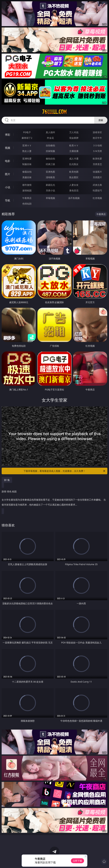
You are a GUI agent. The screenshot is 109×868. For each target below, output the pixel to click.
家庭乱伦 (50, 185)
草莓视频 (50, 198)
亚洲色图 (50, 172)
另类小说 (50, 190)
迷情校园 (27, 190)
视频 (8, 148)
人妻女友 (74, 185)
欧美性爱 (97, 159)
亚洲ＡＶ (27, 145)
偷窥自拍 (27, 172)
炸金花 (50, 138)
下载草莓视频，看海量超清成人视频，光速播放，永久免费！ (65, 471)
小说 (8, 187)
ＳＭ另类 (97, 151)
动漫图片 (97, 172)
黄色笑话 (74, 190)
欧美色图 (74, 172)
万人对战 (74, 132)
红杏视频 (97, 198)
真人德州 (50, 132)
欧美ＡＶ (74, 145)
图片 (8, 174)
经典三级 (50, 164)
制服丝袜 (27, 164)
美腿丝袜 (27, 177)
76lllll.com (54, 112)
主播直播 (74, 151)
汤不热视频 (74, 198)
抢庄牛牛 (97, 138)
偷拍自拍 (50, 159)
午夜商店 (27, 198)
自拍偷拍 (50, 145)
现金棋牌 (74, 138)
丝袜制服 (50, 151)
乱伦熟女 (74, 164)
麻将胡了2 (27, 138)
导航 (8, 200)
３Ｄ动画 (97, 145)
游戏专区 (97, 132)
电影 (8, 161)
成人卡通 (74, 159)
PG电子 (27, 132)
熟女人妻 (27, 151)
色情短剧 (27, 204)
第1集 (7, 480)
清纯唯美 (50, 177)
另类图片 (97, 177)
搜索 (101, 120)
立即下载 (77, 861)
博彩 (8, 135)
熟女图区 (74, 177)
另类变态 (97, 164)
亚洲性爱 (27, 159)
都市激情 (27, 185)
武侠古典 (97, 185)
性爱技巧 (97, 190)
